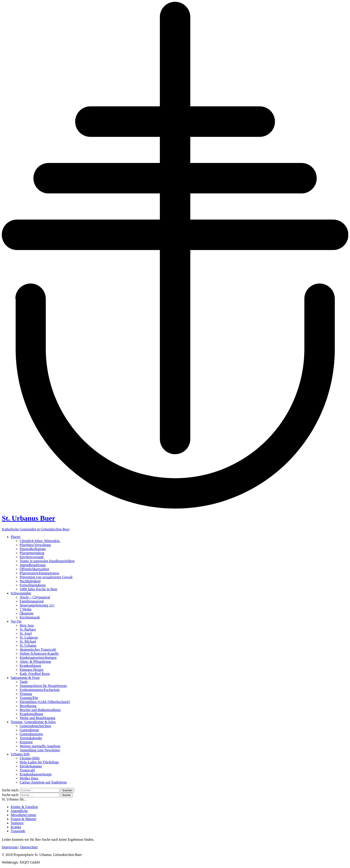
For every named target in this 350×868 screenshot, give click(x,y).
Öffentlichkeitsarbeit (34, 569)
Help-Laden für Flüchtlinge (39, 762)
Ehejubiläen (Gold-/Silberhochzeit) (45, 702)
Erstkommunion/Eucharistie (40, 690)
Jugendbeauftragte (33, 565)
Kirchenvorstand (32, 557)
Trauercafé (27, 770)
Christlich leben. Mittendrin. (40, 541)
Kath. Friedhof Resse (35, 674)
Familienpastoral (32, 601)
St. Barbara (28, 629)
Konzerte (26, 742)
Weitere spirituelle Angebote (40, 746)
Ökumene (27, 613)
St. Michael (28, 641)
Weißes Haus (29, 778)
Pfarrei (16, 537)
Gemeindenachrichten (35, 726)
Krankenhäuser (30, 666)
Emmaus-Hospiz (32, 670)
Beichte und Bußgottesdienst (40, 710)
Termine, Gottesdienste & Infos (33, 722)
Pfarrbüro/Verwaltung (35, 545)
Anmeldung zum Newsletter (40, 750)
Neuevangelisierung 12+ (37, 605)
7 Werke (26, 609)
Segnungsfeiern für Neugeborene (43, 686)
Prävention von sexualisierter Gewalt (46, 577)
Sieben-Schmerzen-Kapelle (39, 654)
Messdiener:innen (23, 815)
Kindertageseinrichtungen (38, 658)
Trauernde (18, 831)
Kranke (16, 827)
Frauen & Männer (24, 819)
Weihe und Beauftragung (37, 718)
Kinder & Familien (24, 807)
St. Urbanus (28, 645)
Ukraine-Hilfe (30, 758)
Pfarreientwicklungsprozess (39, 573)
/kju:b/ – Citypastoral (35, 597)
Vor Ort (16, 621)
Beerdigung (28, 706)
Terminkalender (31, 738)
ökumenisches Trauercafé (38, 649)
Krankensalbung (31, 714)
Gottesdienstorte (31, 734)
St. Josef (26, 633)
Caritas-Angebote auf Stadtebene (43, 782)
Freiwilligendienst (33, 585)
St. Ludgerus (29, 637)
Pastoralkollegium (33, 549)
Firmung (26, 694)
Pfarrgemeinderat (32, 553)
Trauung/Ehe (29, 698)
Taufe (24, 682)
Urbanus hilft (20, 754)
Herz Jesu (27, 625)
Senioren (17, 823)
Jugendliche (19, 811)
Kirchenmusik (30, 617)
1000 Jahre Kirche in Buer (39, 589)
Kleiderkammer (31, 766)
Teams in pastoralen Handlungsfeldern (47, 561)
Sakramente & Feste (25, 678)
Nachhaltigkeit (30, 581)
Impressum (10, 847)
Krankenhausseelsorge (36, 774)
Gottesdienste (29, 730)
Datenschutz (29, 847)
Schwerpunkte (21, 593)
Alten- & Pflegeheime (35, 662)
